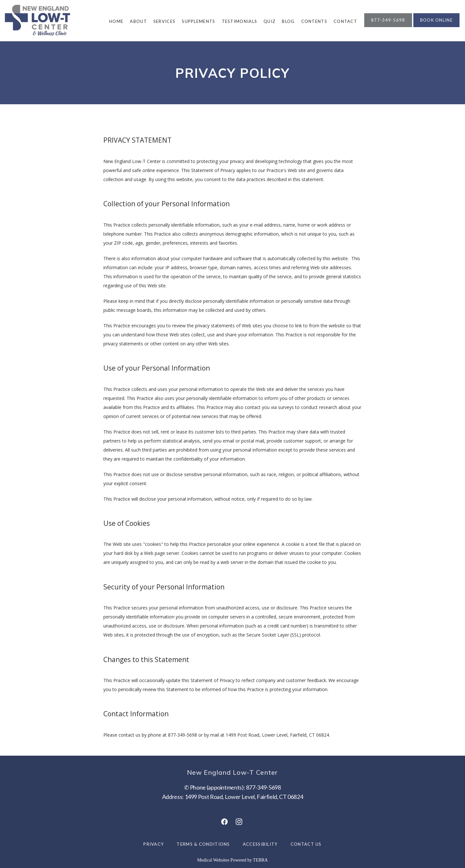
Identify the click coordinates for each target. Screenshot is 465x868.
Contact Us (306, 844)
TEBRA (260, 860)
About (138, 21)
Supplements (198, 21)
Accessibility (260, 844)
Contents (314, 21)
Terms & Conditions (203, 844)
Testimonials (240, 21)
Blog (288, 21)
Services (164, 21)
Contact (345, 21)
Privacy (154, 844)
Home (116, 21)
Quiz (269, 21)
